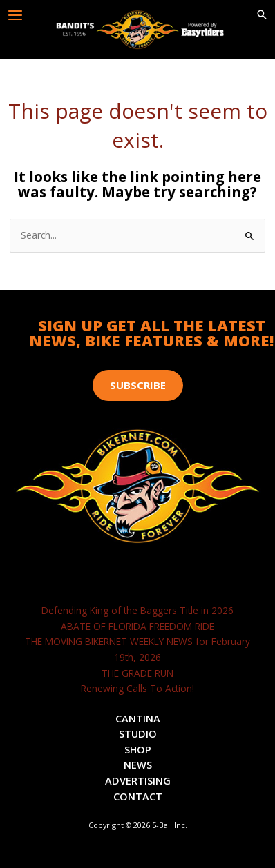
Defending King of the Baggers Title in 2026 (137, 610)
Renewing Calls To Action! (137, 688)
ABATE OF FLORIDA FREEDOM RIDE (137, 626)
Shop (138, 749)
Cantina (138, 718)
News (138, 765)
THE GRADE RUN (137, 673)
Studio (138, 733)
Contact (138, 796)
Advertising (138, 780)
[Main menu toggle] (16, 16)
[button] (262, 15)
